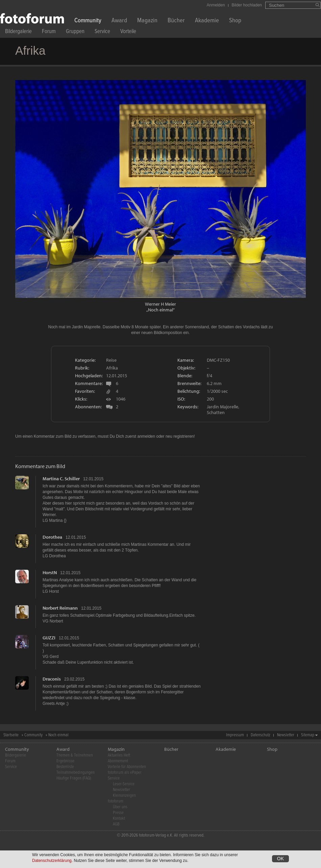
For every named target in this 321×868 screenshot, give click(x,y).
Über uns (120, 807)
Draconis (52, 679)
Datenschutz (261, 735)
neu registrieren (180, 436)
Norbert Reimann (60, 608)
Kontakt (119, 819)
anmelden (146, 436)
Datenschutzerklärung (52, 862)
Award (119, 21)
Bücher (176, 21)
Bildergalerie (18, 32)
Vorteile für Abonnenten (127, 767)
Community (88, 21)
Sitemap (308, 735)
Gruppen (75, 32)
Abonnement (118, 761)
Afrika (112, 368)
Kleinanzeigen (124, 796)
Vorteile (128, 32)
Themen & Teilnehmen (75, 755)
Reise (111, 360)
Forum (49, 32)
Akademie (207, 21)
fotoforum (116, 801)
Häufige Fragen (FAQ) (74, 778)
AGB (116, 824)
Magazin (147, 21)
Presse (118, 813)
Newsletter (286, 735)
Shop (235, 21)
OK (280, 860)
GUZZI (49, 638)
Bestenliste (65, 767)
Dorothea (52, 537)
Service (102, 32)
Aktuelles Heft (119, 755)
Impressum (235, 735)
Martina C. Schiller (61, 479)
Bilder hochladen (247, 5)
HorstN (50, 572)
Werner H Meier (160, 304)
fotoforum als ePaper (125, 773)
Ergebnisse (65, 761)
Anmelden (216, 5)
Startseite (11, 735)
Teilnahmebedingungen (76, 773)
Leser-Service (124, 784)
